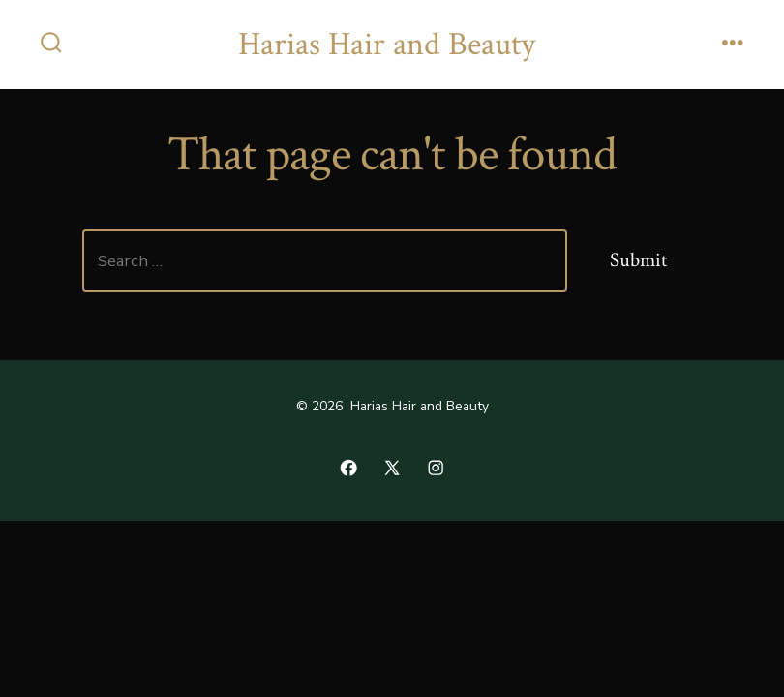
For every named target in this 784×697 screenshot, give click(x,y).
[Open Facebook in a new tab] (348, 468)
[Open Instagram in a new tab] (436, 468)
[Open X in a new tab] (392, 468)
